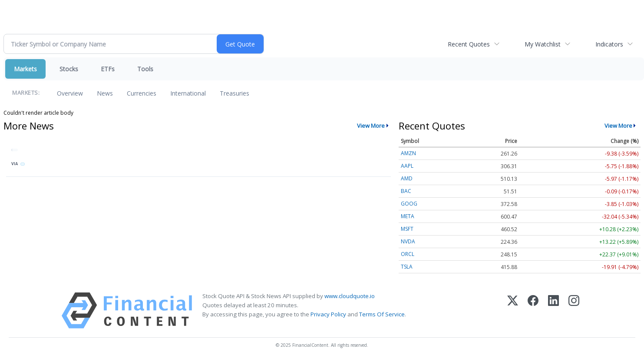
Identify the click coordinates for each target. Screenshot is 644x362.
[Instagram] (574, 311)
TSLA (407, 267)
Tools (145, 69)
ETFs (108, 69)
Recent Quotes (469, 44)
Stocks (69, 69)
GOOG (409, 204)
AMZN (408, 153)
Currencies (142, 93)
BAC (406, 191)
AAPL (407, 166)
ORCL (408, 254)
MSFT (407, 229)
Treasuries (234, 93)
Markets (25, 69)
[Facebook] (533, 311)
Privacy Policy (328, 314)
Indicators (609, 44)
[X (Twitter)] (513, 311)
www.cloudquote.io (350, 296)
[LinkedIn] (553, 311)
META (408, 216)
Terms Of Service (382, 314)
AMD (407, 178)
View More (371, 126)
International (188, 93)
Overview (70, 93)
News (105, 93)
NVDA (408, 241)
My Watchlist (543, 44)
